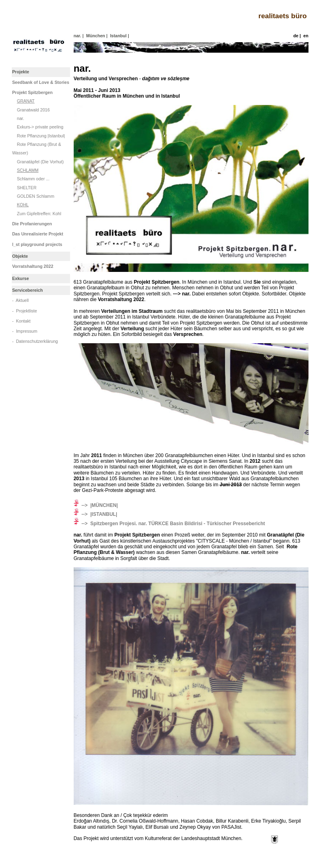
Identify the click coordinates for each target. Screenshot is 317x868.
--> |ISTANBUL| (96, 514)
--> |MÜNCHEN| (96, 505)
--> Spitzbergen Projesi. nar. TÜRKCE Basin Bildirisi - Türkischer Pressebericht (169, 524)
